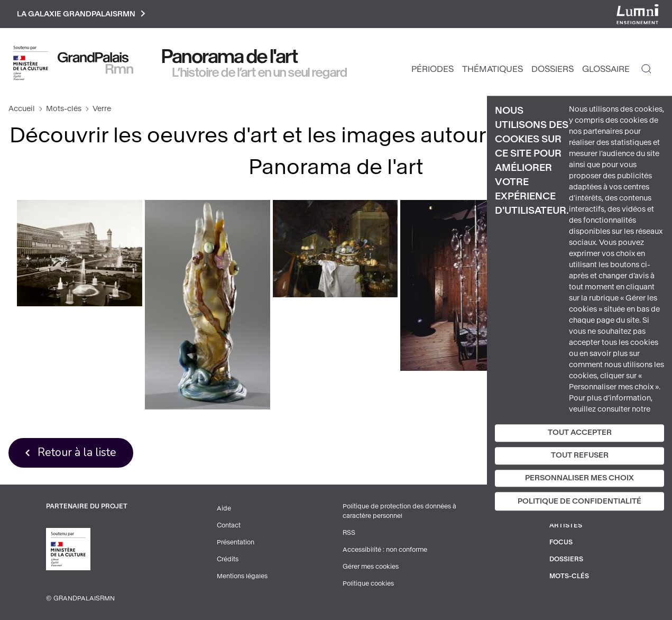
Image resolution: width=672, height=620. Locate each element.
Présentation (236, 542)
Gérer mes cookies (371, 567)
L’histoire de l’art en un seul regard (260, 72)
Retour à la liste (77, 452)
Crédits (228, 559)
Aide (224, 508)
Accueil (22, 109)
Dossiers (553, 69)
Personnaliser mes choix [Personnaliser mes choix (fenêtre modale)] (579, 478)
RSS (349, 533)
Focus (561, 542)
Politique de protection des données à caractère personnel (399, 511)
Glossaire (606, 69)
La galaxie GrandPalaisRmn (81, 14)
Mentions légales (242, 576)
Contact (229, 525)
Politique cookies (368, 583)
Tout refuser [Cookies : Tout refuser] (580, 455)
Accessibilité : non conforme (385, 550)
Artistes (566, 525)
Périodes (432, 69)
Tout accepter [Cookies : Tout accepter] (580, 432)
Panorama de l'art (230, 57)
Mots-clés (64, 109)
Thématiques (493, 69)
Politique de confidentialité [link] (579, 502)
